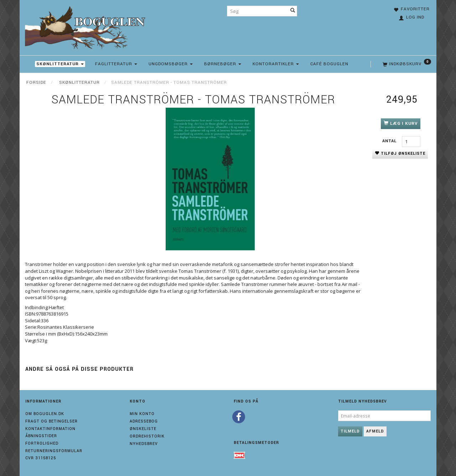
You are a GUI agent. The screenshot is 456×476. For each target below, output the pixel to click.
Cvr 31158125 (41, 458)
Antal (390, 141)
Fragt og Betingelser (51, 421)
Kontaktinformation (50, 429)
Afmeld (375, 431)
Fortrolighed (42, 443)
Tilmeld (350, 431)
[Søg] (293, 11)
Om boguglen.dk (45, 414)
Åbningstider (41, 436)
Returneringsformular (54, 451)
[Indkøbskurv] (406, 64)
